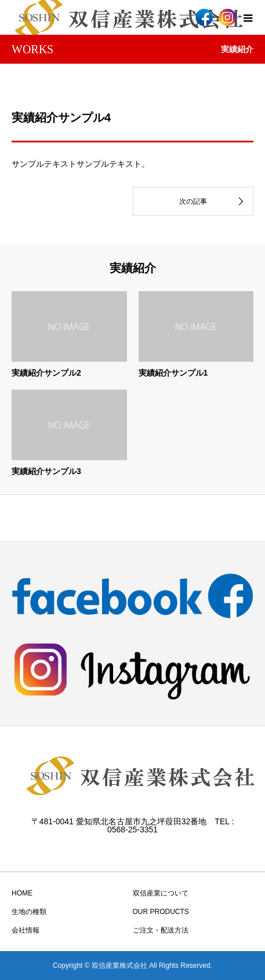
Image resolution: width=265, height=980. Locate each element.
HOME (22, 893)
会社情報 (26, 930)
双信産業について (161, 893)
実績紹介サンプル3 (46, 471)
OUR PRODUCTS (161, 912)
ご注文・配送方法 (161, 930)
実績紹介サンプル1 (173, 373)
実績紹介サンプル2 (46, 373)
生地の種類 (29, 912)
